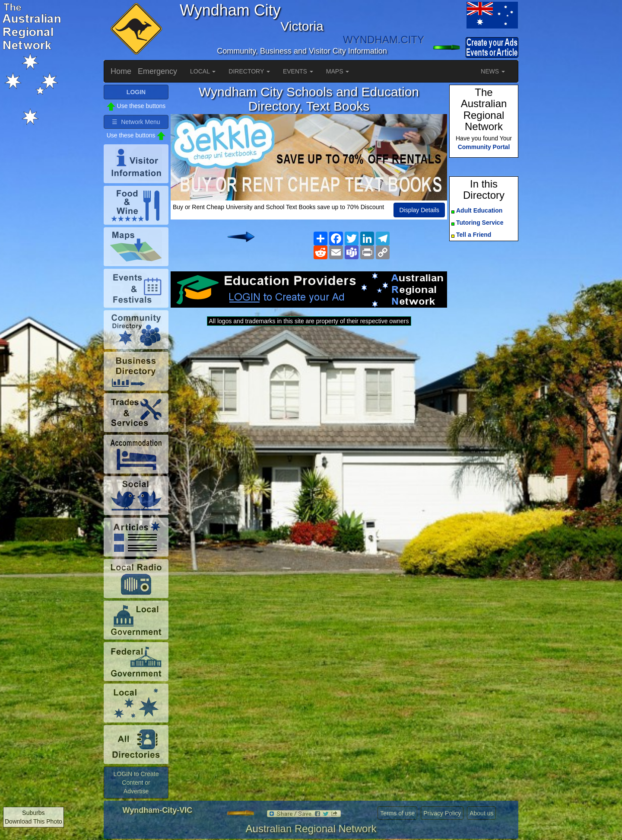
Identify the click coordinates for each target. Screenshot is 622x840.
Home (121, 71)
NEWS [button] (493, 71)
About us (481, 813)
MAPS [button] (338, 71)
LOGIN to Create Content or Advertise (136, 783)
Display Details (419, 210)
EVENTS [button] (298, 71)
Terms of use (397, 813)
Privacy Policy (442, 813)
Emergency (157, 71)
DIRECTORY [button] (249, 71)
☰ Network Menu (136, 122)
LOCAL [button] (203, 71)
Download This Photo (33, 821)
